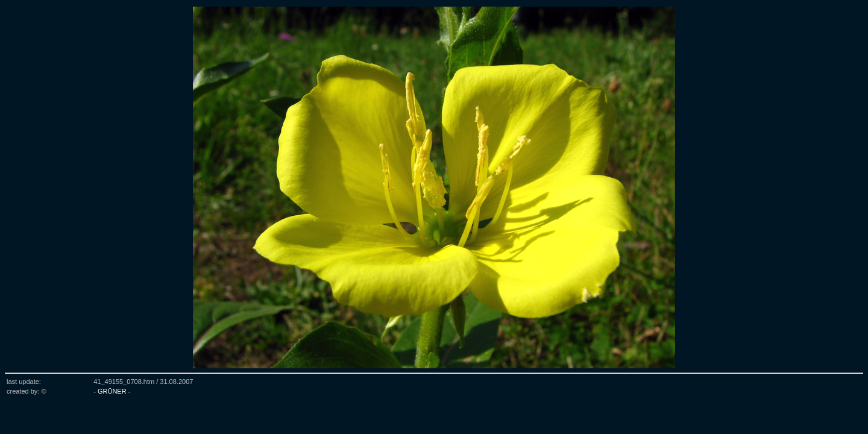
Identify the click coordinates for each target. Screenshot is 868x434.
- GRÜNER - (112, 391)
